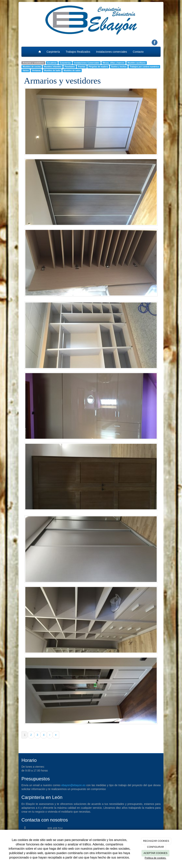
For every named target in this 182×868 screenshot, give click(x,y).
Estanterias (65, 63)
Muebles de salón (72, 70)
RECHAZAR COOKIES (156, 841)
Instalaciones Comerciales (87, 63)
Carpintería (53, 52)
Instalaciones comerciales (111, 52)
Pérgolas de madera (98, 67)
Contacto (138, 52)
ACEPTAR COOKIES (155, 853)
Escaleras (52, 63)
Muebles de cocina (32, 67)
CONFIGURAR (155, 847)
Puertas (82, 67)
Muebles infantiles (53, 67)
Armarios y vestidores (33, 63)
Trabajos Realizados (78, 52)
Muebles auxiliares (136, 63)
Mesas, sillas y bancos (114, 63)
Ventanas (36, 70)
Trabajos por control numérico (144, 67)
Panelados (70, 67)
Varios (26, 70)
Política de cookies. (156, 858)
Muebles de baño (52, 70)
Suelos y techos (119, 67)
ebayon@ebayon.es (73, 785)
